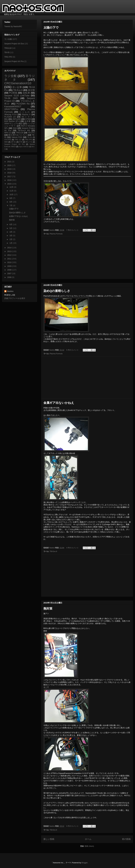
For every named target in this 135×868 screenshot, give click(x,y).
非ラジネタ (20, 78)
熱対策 (48, 609)
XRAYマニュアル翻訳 (13, 124)
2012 (10, 255)
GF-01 (13, 142)
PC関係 (13, 93)
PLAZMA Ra (23, 104)
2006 (10, 277)
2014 (10, 248)
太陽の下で (51, 28)
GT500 (28, 119)
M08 (6, 142)
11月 (12, 191)
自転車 (26, 93)
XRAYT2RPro (11, 109)
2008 (10, 270)
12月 (12, 187)
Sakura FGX (17, 137)
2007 (10, 273)
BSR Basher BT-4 (12, 121)
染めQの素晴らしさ (57, 291)
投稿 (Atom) (89, 846)
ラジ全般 (8, 39)
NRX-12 (8, 133)
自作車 (28, 121)
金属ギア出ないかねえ (59, 403)
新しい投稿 (49, 839)
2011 (10, 259)
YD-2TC (31, 133)
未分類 (31, 90)
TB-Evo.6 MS (24, 130)
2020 (10, 165)
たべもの (25, 112)
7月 (11, 205)
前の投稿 (126, 839)
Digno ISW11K (24, 147)
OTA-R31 (8, 140)
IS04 (15, 128)
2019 (10, 169)
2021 (10, 162)
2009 (10, 266)
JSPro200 (17, 119)
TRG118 (8, 48)
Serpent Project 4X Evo (14, 44)
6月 (11, 224)
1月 (11, 243)
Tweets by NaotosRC (13, 26)
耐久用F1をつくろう (18, 135)
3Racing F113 (10, 114)
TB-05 (7, 52)
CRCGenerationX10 (18, 83)
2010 (10, 262)
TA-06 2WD (11, 98)
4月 (11, 232)
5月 (11, 228)
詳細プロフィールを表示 (15, 298)
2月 (11, 239)
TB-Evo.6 (53, 551)
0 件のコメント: (73, 826)
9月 (11, 198)
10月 (12, 195)
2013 (10, 251)
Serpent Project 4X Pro (14, 61)
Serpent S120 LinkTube (17, 96)
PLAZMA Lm (10, 117)
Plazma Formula (56, 234)
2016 (10, 180)
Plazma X (26, 114)
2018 (10, 173)
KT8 (21, 142)
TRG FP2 (8, 57)
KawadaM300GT (13, 107)
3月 (11, 236)
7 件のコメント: (73, 230)
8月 (11, 202)
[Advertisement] (87, 258)
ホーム (88, 839)
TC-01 (30, 137)
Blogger (85, 863)
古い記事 (17, 87)
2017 (10, 176)
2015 (10, 184)
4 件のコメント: (73, 548)
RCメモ (29, 142)
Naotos (10, 291)
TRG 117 (18, 140)
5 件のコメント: (73, 350)
